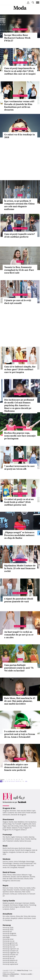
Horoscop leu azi (8, 958)
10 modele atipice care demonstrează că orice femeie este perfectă (16, 767)
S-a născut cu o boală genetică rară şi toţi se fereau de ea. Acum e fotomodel (20, 734)
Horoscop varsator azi (10, 954)
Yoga (30, 875)
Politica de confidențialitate (11, 974)
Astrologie (6, 937)
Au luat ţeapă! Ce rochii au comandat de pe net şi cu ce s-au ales (19, 635)
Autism (12, 909)
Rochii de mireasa (25, 848)
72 (5, 781)
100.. (26, 781)
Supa (4, 890)
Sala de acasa (15, 881)
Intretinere (6, 877)
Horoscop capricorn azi (11, 949)
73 (7, 781)
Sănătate (7, 859)
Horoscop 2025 (8, 929)
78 (17, 781)
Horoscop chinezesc (10, 935)
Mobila (32, 903)
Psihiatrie (21, 867)
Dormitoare (14, 905)
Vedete (20, 261)
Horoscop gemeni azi (10, 943)
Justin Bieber (7, 828)
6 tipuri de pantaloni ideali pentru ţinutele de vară (19, 600)
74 (9, 781)
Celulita (28, 839)
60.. (22, 780)
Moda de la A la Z (20, 29)
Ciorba (16, 888)
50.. (20, 780)
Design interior (24, 905)
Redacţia (5, 976)
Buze (23, 839)
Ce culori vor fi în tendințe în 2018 (20, 136)
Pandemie (9, 920)
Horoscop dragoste (9, 933)
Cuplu (33, 811)
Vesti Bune (27, 918)
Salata (29, 888)
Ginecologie (30, 861)
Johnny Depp (7, 824)
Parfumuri (19, 837)
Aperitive (6, 892)
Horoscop (7, 925)
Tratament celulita (13, 841)
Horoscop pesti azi (9, 956)
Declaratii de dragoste (19, 815)
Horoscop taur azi (9, 947)
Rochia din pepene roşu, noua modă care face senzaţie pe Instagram (20, 436)
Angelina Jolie (27, 824)
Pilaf (23, 892)
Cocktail (23, 890)
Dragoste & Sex (9, 808)
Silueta (26, 879)
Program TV (27, 828)
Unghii (13, 837)
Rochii (8, 837)
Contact (12, 976)
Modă (20, 659)
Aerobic (13, 877)
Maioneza (18, 892)
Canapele (6, 905)
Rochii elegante (26, 850)
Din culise (6, 916)
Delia (26, 826)
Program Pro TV (8, 830)
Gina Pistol (32, 826)
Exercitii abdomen (23, 877)
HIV (8, 867)
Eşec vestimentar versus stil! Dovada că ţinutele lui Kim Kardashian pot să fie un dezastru (19, 106)
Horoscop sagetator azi (11, 953)
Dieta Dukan (17, 875)
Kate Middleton (19, 822)
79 (19, 781)
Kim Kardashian (31, 822)
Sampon (17, 839)
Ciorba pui (13, 894)
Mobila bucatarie (9, 903)
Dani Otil (11, 826)
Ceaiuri (11, 861)
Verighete (12, 852)
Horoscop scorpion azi (10, 951)
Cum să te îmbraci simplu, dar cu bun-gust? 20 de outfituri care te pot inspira (20, 369)
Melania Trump (17, 828)
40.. (17, 780)
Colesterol (16, 863)
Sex (16, 813)
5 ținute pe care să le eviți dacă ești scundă (18, 302)
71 (3, 781)
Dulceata (10, 890)
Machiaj (32, 837)
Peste (21, 888)
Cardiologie (12, 865)
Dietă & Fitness (9, 872)
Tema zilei (27, 916)
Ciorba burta (22, 894)
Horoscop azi (7, 931)
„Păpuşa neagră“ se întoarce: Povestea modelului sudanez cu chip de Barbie (19, 535)
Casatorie (11, 813)
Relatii (29, 811)
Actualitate (7, 914)
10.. (9, 780)
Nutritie (32, 877)
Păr (4, 837)
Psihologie (22, 861)
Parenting (33, 905)
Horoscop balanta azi (10, 960)
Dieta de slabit (8, 879)
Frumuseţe (7, 835)
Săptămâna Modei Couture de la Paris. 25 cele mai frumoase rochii (20, 568)
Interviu (13, 916)
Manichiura (10, 839)
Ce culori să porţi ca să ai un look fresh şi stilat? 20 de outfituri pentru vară (19, 502)
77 (15, 781)
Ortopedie (14, 867)
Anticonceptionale (26, 863)
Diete (4, 875)
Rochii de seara (13, 848)
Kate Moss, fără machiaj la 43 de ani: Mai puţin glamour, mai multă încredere (20, 701)
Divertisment (20, 394)
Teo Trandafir (17, 824)
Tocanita (16, 890)
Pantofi (17, 850)
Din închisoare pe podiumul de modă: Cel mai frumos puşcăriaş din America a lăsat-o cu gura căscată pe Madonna (19, 405)
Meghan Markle (8, 822)
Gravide (23, 907)
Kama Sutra (22, 813)
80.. (21, 781)
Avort (28, 865)
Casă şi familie (9, 901)
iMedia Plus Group (23, 970)
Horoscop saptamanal (10, 964)
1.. (7, 780)
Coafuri (26, 837)
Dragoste (6, 811)
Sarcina (5, 861)
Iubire (5, 813)
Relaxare (25, 875)
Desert (12, 892)
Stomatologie (7, 863)
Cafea (33, 888)
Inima (16, 861)
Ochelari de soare (22, 852)
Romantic (13, 811)
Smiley (16, 826)
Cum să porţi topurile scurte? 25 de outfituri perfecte (20, 235)
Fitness (9, 875)
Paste (11, 888)
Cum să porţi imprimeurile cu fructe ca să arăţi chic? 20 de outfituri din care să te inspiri (20, 71)
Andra (21, 826)
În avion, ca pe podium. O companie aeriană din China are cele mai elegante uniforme (19, 205)
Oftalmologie (21, 865)
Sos (25, 888)
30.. (14, 780)
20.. (12, 780)
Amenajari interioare (22, 903)
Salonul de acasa (25, 841)
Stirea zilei (19, 916)
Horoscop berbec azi (10, 962)
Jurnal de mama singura (11, 907)
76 (13, 781)
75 (11, 781)
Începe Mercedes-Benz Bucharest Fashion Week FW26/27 (17, 38)
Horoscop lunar (8, 939)
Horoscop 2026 (8, 928)
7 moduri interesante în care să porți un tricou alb (19, 467)
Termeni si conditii (26, 974)
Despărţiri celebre (17, 918)
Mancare (6, 888)
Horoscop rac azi (8, 941)
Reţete (5, 885)
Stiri (20, 195)
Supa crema (30, 890)
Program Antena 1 (21, 830)
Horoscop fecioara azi (10, 945)
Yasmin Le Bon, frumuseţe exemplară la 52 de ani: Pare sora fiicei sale (19, 270)
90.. (23, 781)
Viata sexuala (21, 811)
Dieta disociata (18, 879)
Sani (4, 839)
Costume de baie (9, 850)
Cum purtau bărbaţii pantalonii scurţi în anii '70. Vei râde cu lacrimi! (19, 668)
